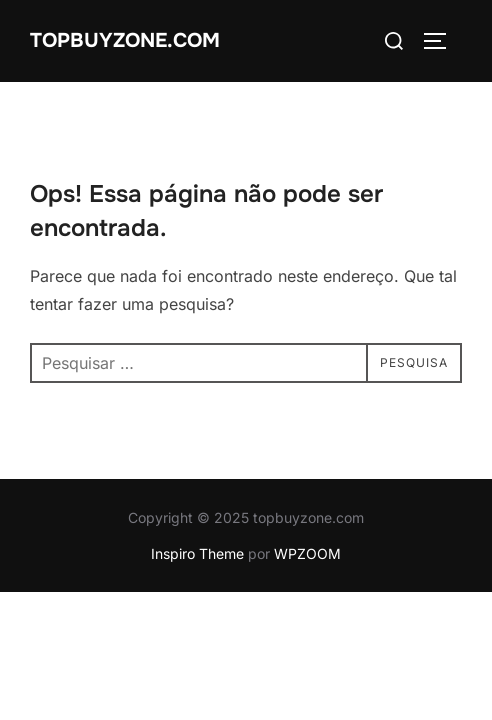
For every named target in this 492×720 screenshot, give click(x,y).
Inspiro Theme (197, 553)
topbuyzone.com (125, 40)
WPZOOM (307, 553)
